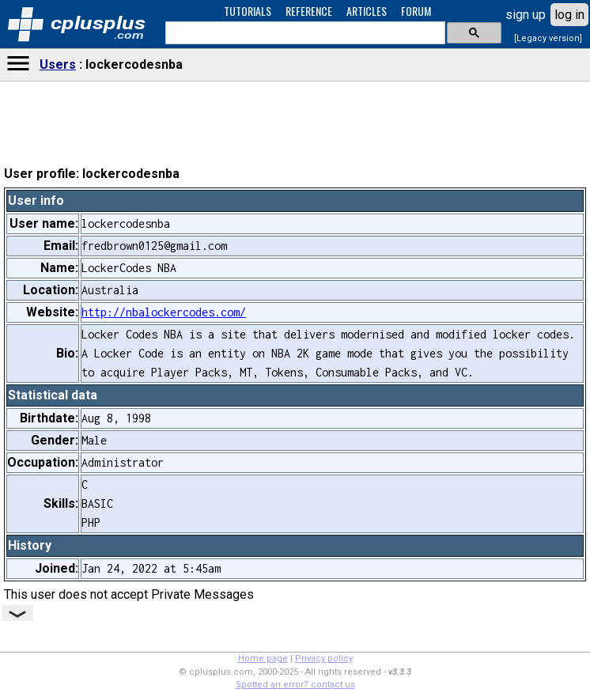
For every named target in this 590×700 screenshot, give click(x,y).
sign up (526, 15)
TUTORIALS (248, 11)
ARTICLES (367, 11)
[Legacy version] (548, 38)
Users (58, 64)
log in (569, 15)
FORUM (416, 11)
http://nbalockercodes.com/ (164, 312)
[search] (304, 33)
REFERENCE (309, 11)
